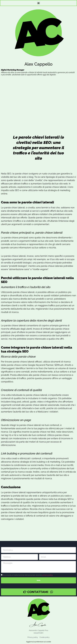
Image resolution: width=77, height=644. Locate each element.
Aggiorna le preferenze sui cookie (39, 642)
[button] (39, 3)
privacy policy (48, 575)
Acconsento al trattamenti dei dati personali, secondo (28, 575)
